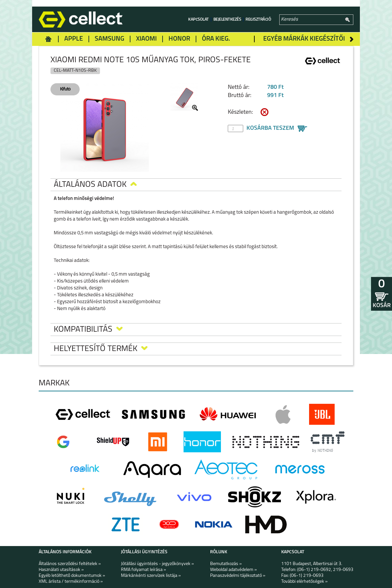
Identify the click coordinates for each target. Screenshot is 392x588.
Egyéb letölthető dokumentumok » (72, 576)
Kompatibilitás (88, 330)
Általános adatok (95, 185)
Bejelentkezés (227, 20)
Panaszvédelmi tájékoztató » (238, 576)
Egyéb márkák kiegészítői (304, 39)
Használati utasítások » (61, 570)
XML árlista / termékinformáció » (71, 582)
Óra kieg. (216, 39)
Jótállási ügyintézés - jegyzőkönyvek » (157, 564)
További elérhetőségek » (304, 582)
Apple (74, 39)
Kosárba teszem (270, 128)
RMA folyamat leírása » (144, 570)
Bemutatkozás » (226, 564)
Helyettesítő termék (101, 349)
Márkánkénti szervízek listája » (151, 576)
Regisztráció (258, 20)
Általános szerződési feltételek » (70, 564)
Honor (179, 39)
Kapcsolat (198, 20)
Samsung (109, 39)
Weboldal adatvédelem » (234, 570)
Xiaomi (146, 39)
